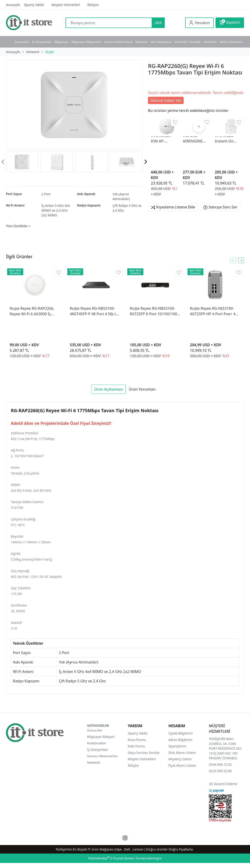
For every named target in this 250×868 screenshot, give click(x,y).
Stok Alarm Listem (182, 753)
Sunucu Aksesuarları (102, 756)
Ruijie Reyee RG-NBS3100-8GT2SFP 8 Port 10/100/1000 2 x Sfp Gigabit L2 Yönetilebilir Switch (155, 311)
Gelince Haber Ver (166, 100)
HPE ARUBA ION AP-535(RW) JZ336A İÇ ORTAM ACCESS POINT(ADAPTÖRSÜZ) (164, 138)
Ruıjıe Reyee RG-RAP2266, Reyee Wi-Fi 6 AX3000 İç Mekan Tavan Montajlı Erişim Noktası (35, 311)
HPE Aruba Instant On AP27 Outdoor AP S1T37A (227, 138)
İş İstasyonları (42, 42)
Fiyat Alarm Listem (182, 765)
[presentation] (145, 162)
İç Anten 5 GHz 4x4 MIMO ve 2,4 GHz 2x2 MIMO (56, 210)
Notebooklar (97, 743)
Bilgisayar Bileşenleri (86, 42)
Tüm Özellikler (18, 226)
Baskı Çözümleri (231, 42)
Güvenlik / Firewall (187, 42)
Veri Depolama (161, 42)
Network (142, 42)
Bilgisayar (62, 42)
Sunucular (22, 42)
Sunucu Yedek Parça (118, 42)
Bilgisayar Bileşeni (101, 737)
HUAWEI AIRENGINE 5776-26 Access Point (196, 138)
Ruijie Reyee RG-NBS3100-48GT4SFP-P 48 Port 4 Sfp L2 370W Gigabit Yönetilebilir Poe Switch (94, 311)
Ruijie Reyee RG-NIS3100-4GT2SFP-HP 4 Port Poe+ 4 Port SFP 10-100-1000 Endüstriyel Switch (213, 311)
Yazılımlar (210, 42)
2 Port (46, 194)
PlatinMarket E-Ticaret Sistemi (111, 858)
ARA (158, 23)
